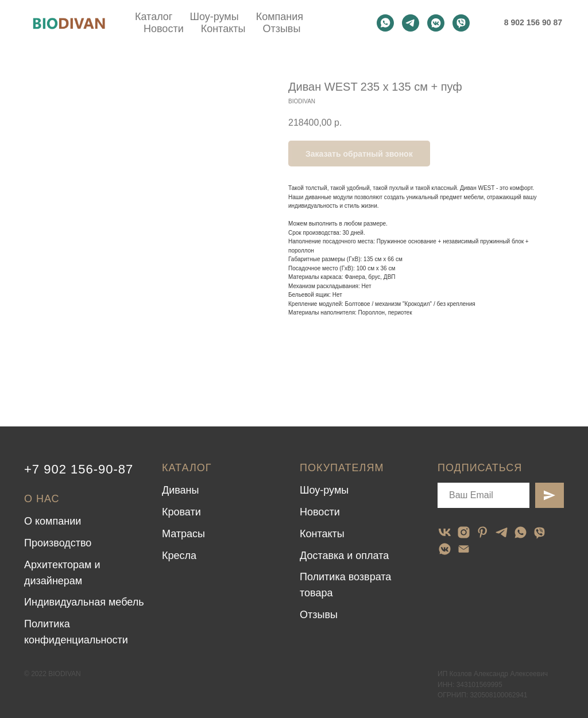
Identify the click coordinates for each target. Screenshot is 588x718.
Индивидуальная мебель (84, 602)
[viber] (461, 23)
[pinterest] (483, 532)
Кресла (179, 556)
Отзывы (281, 29)
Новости (164, 29)
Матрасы (183, 534)
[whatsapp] (385, 23)
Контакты (223, 29)
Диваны (181, 490)
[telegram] (411, 23)
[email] (464, 549)
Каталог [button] (154, 17)
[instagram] (464, 532)
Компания (280, 17)
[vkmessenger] (436, 23)
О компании (53, 521)
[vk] (445, 532)
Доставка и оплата (344, 556)
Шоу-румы (214, 17)
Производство (58, 543)
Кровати (181, 512)
